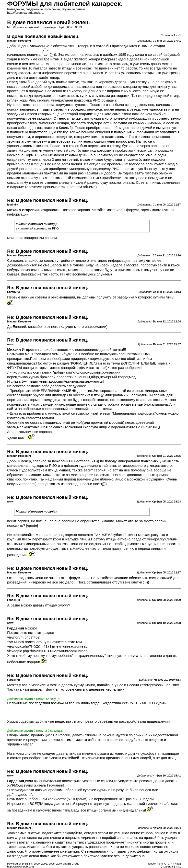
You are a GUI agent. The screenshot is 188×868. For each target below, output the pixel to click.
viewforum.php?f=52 (23, 637)
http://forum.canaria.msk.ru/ (26, 13)
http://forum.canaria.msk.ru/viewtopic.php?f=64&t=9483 (44, 27)
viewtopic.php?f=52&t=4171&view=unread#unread (47, 646)
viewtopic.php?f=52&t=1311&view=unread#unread (47, 651)
